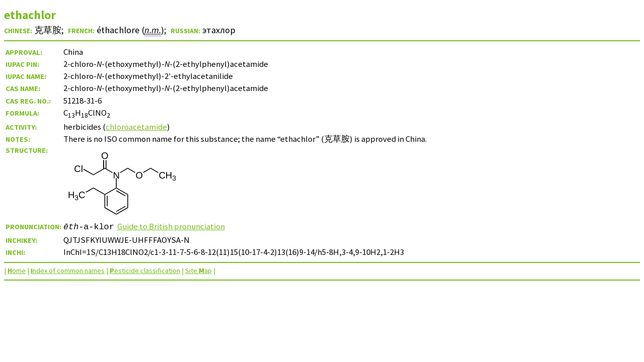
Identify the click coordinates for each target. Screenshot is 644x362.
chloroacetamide (136, 127)
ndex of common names (68, 270)
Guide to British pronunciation (171, 226)
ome (17, 270)
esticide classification (145, 270)
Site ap (198, 270)
